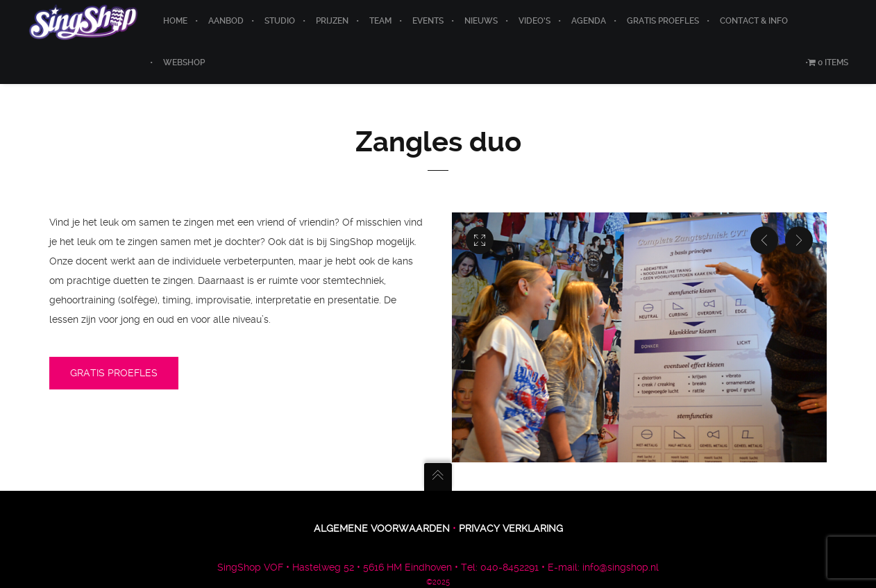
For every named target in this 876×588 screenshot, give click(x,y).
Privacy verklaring (511, 528)
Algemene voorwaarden (382, 528)
